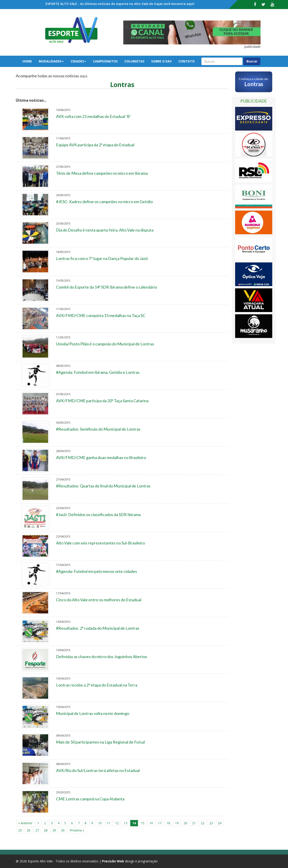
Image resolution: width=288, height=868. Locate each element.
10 (100, 823)
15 (143, 823)
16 (151, 823)
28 (46, 830)
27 (37, 830)
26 (29, 830)
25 (20, 830)
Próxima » (77, 830)
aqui (83, 76)
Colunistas (134, 61)
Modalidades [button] (51, 61)
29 (54, 830)
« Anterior (25, 823)
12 (117, 823)
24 (220, 823)
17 (160, 823)
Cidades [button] (78, 61)
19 (177, 823)
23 (211, 823)
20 (185, 823)
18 (168, 823)
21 (194, 823)
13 (126, 823)
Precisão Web (113, 861)
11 (108, 823)
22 (202, 823)
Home (27, 61)
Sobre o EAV (161, 61)
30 (63, 830)
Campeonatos (105, 61)
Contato (187, 61)
